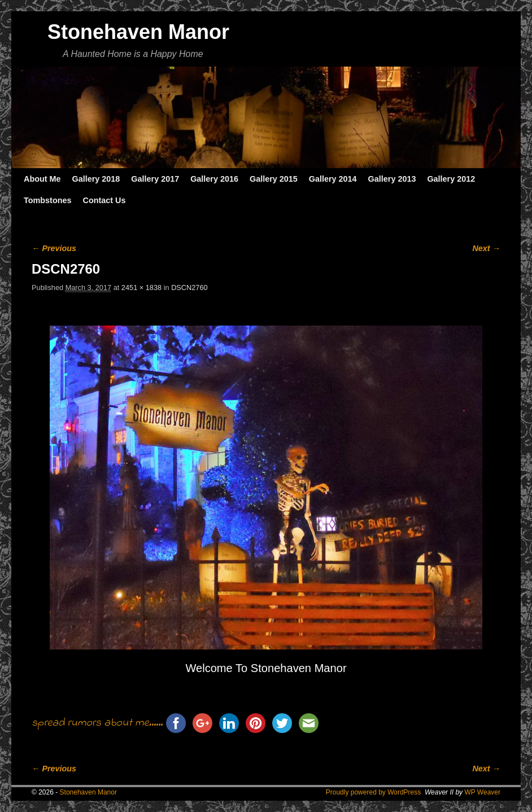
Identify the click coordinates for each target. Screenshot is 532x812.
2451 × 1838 (141, 288)
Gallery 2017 (155, 179)
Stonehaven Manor (138, 32)
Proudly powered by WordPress (374, 792)
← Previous (54, 248)
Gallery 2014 (333, 179)
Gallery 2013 (392, 179)
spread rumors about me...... (97, 723)
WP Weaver (482, 792)
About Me (42, 179)
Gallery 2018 (96, 179)
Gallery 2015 (274, 179)
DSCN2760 (189, 288)
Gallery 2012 (451, 179)
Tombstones (47, 200)
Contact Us (104, 200)
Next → (486, 248)
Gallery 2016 (214, 179)
